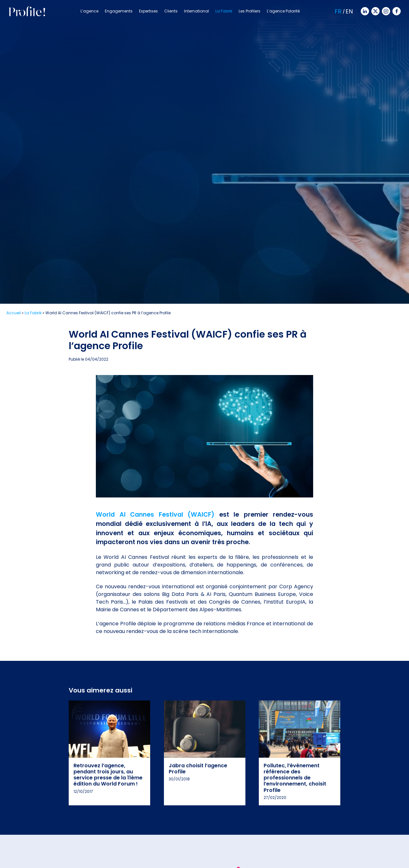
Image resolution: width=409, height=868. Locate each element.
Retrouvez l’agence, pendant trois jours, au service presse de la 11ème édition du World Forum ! (108, 775)
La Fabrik (224, 11)
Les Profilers (250, 11)
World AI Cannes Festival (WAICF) (155, 515)
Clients (171, 11)
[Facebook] (396, 11)
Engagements (119, 11)
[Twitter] (375, 11)
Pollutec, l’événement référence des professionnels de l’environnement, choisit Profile (295, 778)
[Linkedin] (364, 11)
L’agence (89, 11)
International (197, 11)
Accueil (14, 313)
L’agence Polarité (283, 11)
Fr (338, 11)
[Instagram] (385, 11)
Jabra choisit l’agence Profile (198, 769)
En (349, 11)
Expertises (148, 11)
